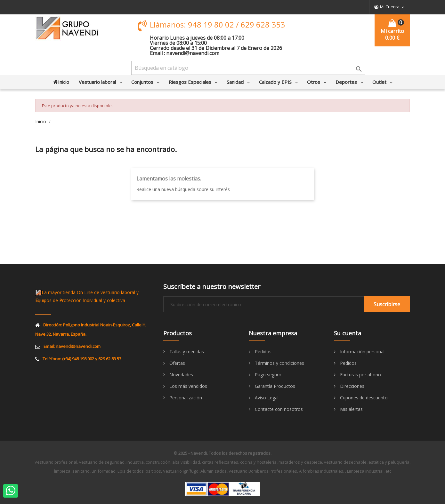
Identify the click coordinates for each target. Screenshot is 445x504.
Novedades (181, 375)
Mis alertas (351, 409)
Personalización (185, 398)
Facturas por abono (360, 375)
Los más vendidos (188, 386)
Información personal (362, 352)
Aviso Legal (266, 398)
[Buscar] (248, 68)
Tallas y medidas (186, 352)
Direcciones (352, 386)
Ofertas (177, 363)
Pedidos (263, 352)
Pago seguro (267, 375)
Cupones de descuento (363, 398)
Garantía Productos (274, 386)
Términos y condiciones (279, 363)
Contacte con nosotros (278, 409)
